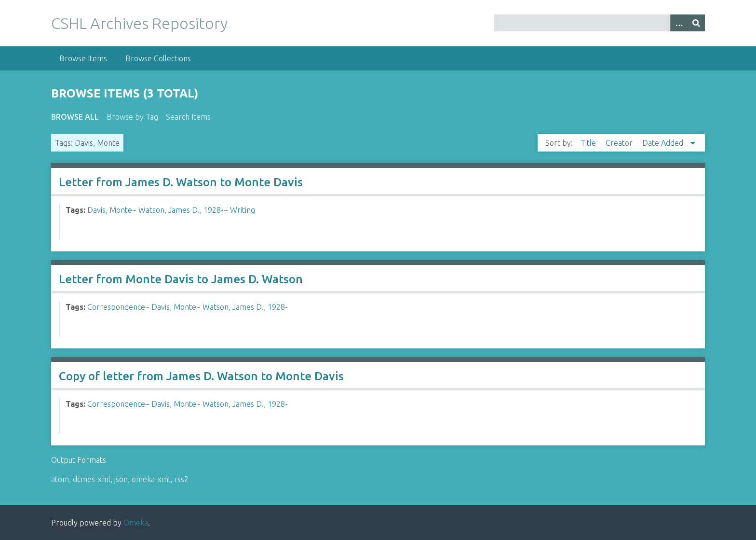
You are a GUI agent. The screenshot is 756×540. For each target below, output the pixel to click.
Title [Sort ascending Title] (589, 143)
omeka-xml (151, 479)
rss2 (181, 479)
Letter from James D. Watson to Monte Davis (181, 182)
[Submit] (696, 23)
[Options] (679, 23)
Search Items (188, 117)
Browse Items (83, 58)
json (121, 479)
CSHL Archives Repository (139, 23)
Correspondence (116, 307)
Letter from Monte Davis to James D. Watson (181, 279)
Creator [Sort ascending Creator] (620, 143)
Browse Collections (158, 58)
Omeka (136, 523)
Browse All (75, 117)
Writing (243, 210)
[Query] (599, 23)
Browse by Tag (132, 117)
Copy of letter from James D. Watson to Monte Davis (201, 376)
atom (60, 479)
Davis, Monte (110, 210)
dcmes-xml (92, 479)
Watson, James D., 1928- (181, 210)
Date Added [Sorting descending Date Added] (664, 143)
